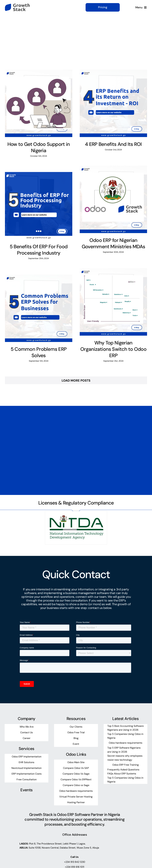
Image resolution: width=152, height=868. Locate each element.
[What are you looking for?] (125, 35)
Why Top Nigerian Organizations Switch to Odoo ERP (113, 349)
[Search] (109, 35)
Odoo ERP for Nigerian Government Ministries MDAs (113, 243)
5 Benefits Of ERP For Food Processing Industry (39, 250)
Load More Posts (76, 380)
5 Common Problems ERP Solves (39, 352)
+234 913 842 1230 (75, 862)
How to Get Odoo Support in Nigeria (39, 147)
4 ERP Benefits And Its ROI (113, 144)
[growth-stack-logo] (17, 5)
